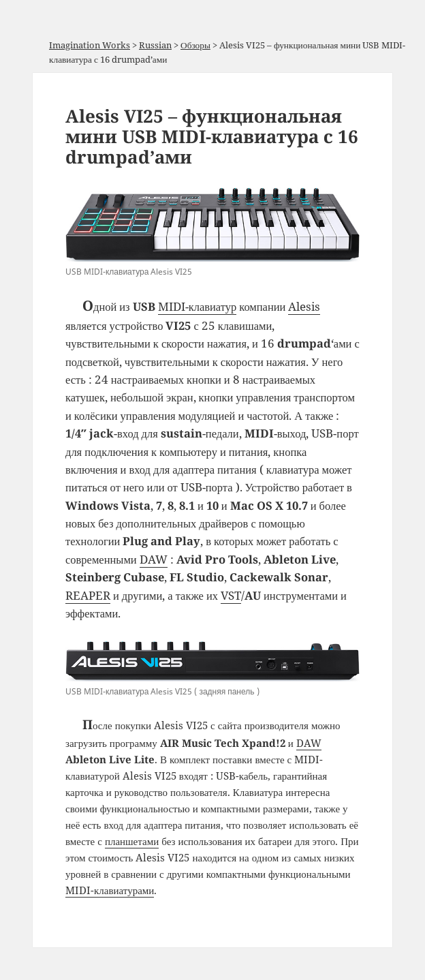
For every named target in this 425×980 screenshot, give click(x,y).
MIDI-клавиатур (198, 306)
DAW (154, 559)
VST (231, 595)
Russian (155, 45)
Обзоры (195, 45)
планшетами (132, 841)
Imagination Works (90, 45)
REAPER (88, 595)
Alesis (304, 306)
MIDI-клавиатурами (110, 890)
